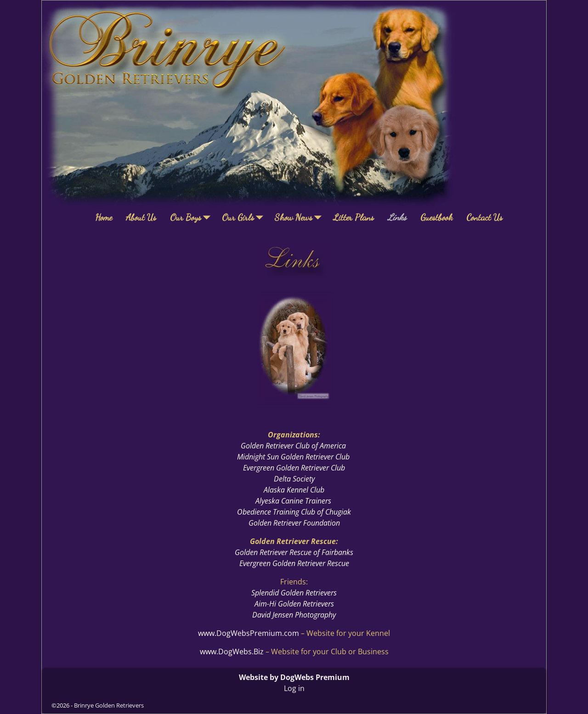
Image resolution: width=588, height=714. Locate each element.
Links (397, 217)
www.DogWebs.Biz (232, 652)
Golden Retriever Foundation (294, 523)
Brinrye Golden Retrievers (109, 705)
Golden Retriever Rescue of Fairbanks (294, 552)
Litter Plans (353, 217)
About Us (141, 217)
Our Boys (192, 217)
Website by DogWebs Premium (294, 677)
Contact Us (484, 217)
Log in (294, 688)
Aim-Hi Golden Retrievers (294, 604)
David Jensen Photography (294, 615)
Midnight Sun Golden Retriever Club (293, 457)
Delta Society (294, 479)
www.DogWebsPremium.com (249, 633)
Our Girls (245, 217)
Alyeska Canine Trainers (293, 501)
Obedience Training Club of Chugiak (294, 512)
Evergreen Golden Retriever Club (294, 468)
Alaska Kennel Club (294, 490)
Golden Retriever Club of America (293, 446)
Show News (300, 217)
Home (104, 217)
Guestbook (436, 217)
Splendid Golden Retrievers (294, 593)
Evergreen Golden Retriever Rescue (294, 563)
